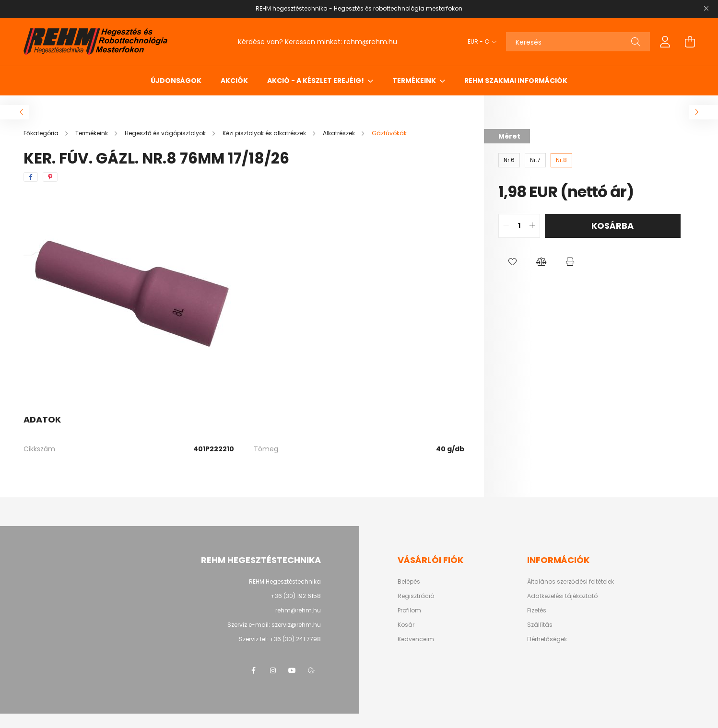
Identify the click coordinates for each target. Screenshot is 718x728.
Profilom (409, 611)
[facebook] (31, 177)
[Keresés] (578, 42)
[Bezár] (706, 9)
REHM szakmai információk (516, 81)
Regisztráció (416, 596)
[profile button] (665, 42)
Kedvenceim (416, 639)
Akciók (234, 81)
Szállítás (540, 625)
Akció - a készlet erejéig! (316, 81)
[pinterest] (50, 177)
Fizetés (537, 611)
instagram (273, 670)
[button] (513, 262)
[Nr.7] (535, 160)
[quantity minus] (506, 226)
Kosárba (612, 226)
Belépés (409, 582)
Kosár (406, 625)
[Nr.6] (509, 160)
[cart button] (690, 42)
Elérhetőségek (547, 639)
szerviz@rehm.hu (296, 625)
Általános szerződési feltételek (571, 582)
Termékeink (415, 81)
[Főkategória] (42, 133)
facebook (254, 670)
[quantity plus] (532, 226)
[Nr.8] (561, 160)
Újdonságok (176, 81)
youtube (292, 670)
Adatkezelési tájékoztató (562, 596)
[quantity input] (519, 226)
